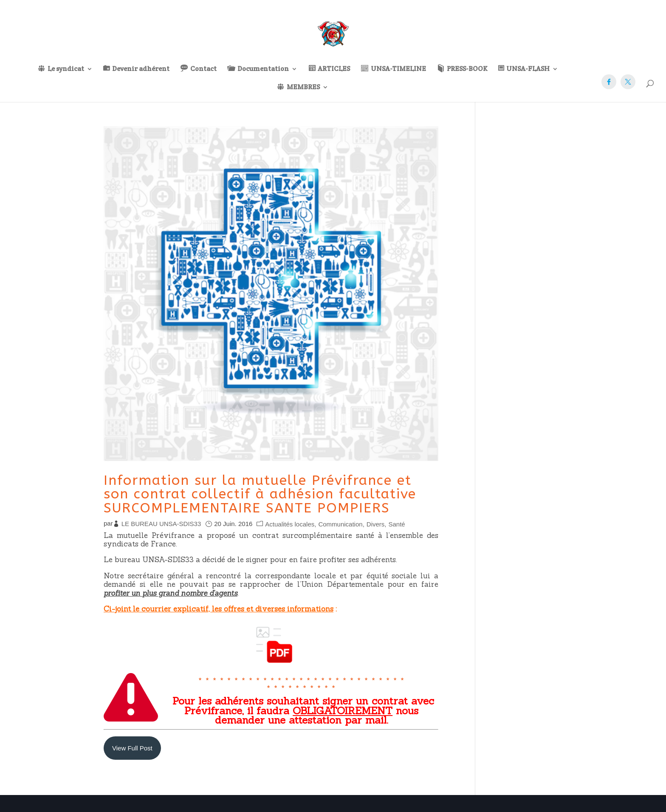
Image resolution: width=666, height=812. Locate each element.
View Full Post (132, 748)
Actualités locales (290, 524)
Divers (376, 524)
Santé (396, 524)
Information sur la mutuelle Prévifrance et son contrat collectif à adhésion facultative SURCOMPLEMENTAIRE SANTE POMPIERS (260, 494)
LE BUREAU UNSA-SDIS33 (161, 524)
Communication (340, 524)
